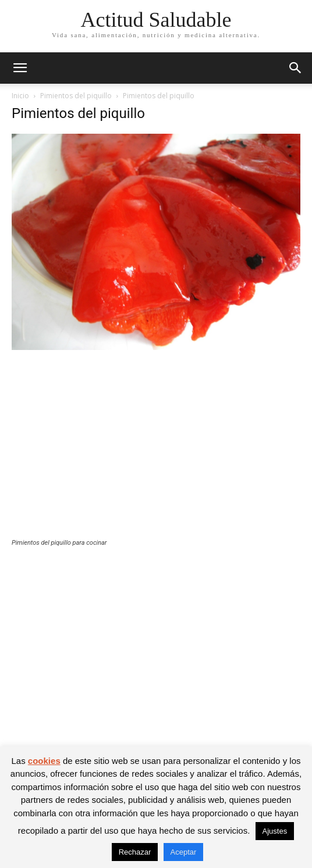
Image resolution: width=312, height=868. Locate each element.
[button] (20, 68)
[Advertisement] (156, 452)
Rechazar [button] (135, 852)
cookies (44, 761)
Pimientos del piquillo (76, 96)
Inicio (20, 96)
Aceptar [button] (184, 852)
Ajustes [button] (275, 831)
